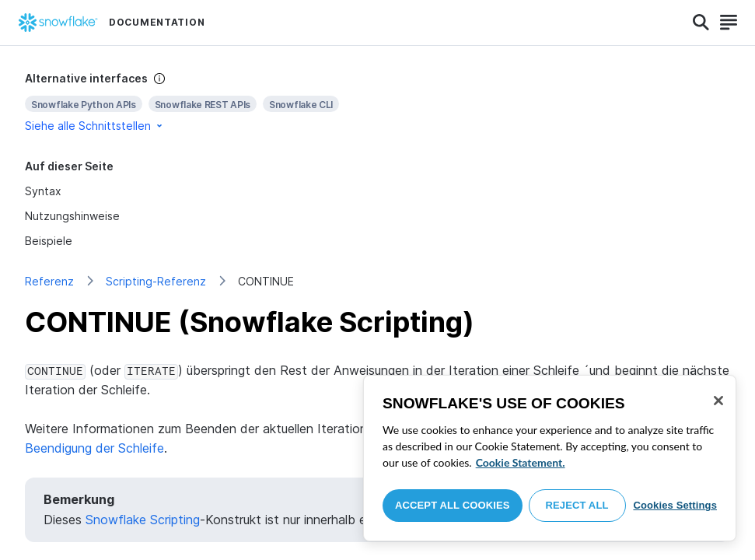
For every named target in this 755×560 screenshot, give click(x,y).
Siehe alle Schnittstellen (95, 126)
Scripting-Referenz (156, 281)
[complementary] (377, 102)
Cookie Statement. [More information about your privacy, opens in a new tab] (521, 462)
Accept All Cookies (453, 505)
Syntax (43, 191)
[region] (550, 458)
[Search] (701, 23)
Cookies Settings (675, 505)
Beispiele (49, 241)
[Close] (718, 401)
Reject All (577, 505)
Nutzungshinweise (72, 216)
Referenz (49, 281)
